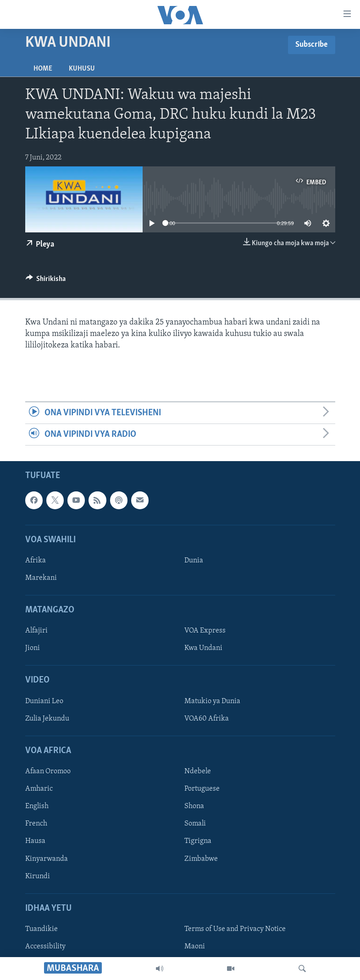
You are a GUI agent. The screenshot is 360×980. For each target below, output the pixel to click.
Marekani (41, 578)
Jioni (33, 649)
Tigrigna (198, 842)
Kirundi (38, 876)
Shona (194, 807)
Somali (195, 824)
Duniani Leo (44, 701)
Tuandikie (42, 929)
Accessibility (45, 947)
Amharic (39, 789)
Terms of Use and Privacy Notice (235, 929)
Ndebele (198, 772)
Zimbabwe (201, 859)
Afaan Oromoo (48, 772)
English (37, 807)
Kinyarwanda (47, 859)
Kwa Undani (203, 649)
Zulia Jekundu (47, 719)
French (36, 824)
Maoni (195, 947)
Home (43, 69)
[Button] (46, 281)
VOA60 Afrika (207, 719)
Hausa (35, 842)
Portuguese (202, 789)
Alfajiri (36, 631)
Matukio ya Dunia (212, 701)
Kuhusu (82, 69)
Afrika (36, 561)
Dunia (194, 561)
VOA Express (205, 631)
